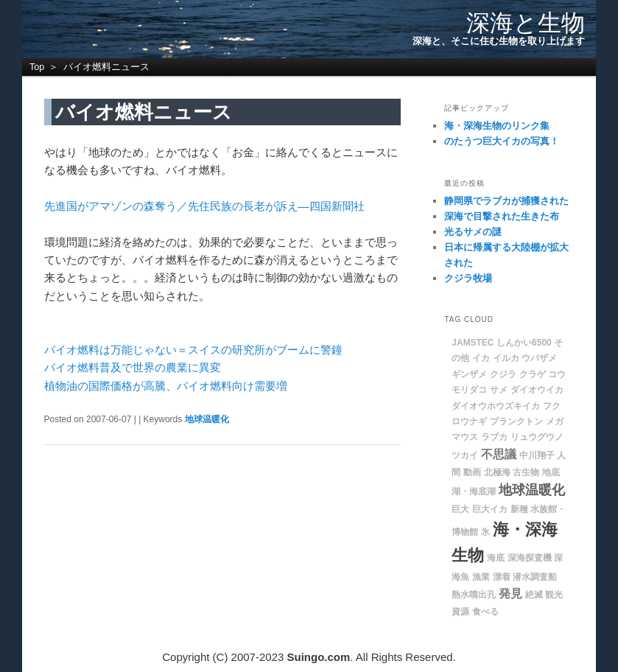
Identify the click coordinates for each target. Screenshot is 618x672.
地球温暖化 (207, 419)
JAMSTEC (473, 343)
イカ (481, 358)
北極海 (497, 472)
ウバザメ (539, 358)
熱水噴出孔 (474, 595)
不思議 (499, 454)
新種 (519, 509)
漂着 (502, 577)
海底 (496, 558)
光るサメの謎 (473, 232)
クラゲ (533, 374)
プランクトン (516, 421)
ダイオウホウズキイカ (496, 406)
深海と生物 (526, 23)
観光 (554, 595)
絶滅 (534, 595)
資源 (460, 612)
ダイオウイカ (537, 390)
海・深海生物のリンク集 (497, 126)
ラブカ (494, 437)
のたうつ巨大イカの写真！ (502, 141)
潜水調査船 (535, 577)
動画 (472, 472)
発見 (510, 594)
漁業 (481, 577)
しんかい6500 (524, 343)
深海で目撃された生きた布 (502, 216)
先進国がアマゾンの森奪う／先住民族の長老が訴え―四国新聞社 (204, 206)
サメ (499, 390)
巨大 (460, 509)
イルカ (506, 358)
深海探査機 (530, 558)
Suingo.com (319, 657)
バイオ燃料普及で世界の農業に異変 (133, 367)
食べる (485, 612)
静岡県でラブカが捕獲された (506, 201)
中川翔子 (537, 455)
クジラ (503, 374)
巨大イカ (490, 509)
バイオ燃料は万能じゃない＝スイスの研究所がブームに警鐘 (193, 350)
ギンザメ (469, 374)
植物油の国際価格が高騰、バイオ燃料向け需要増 (166, 386)
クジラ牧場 (468, 278)
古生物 (526, 472)
